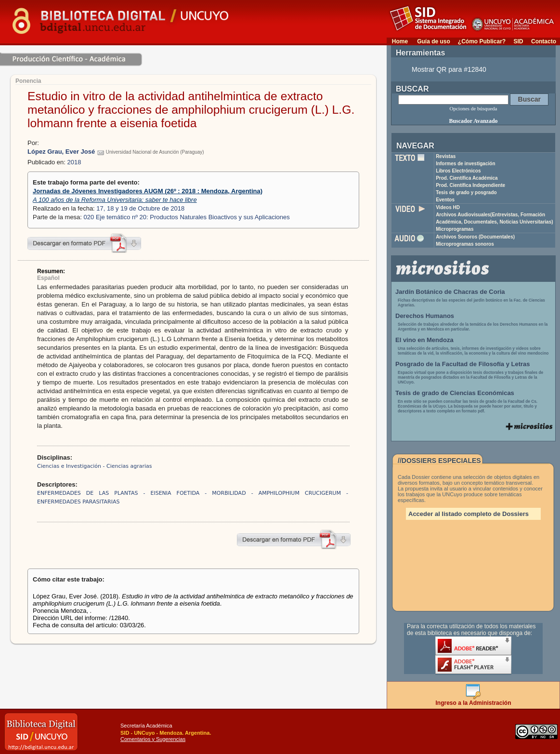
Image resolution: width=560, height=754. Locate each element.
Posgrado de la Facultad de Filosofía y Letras (463, 364)
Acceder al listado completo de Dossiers (469, 514)
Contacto (544, 41)
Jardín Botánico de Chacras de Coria (450, 292)
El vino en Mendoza (424, 340)
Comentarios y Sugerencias (153, 739)
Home (400, 41)
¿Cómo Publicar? (482, 41)
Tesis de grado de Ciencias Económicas (455, 393)
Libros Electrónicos (458, 171)
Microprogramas (455, 229)
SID (518, 41)
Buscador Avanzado (473, 121)
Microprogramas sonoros (465, 244)
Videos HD (448, 207)
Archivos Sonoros (475, 237)
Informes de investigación (465, 164)
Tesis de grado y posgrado (466, 192)
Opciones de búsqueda (474, 108)
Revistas (446, 156)
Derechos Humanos (425, 316)
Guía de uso (434, 41)
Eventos (445, 200)
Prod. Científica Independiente (470, 185)
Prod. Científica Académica (467, 178)
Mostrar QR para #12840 (449, 69)
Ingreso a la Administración (474, 700)
